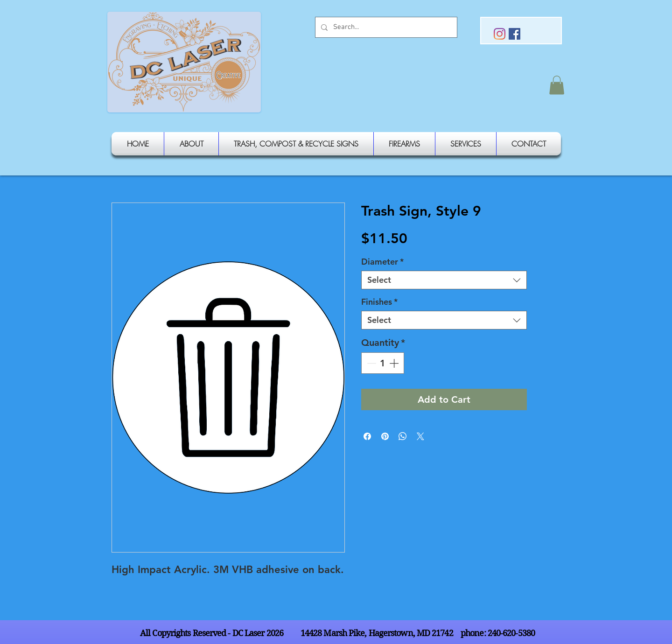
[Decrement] (371, 363)
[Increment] (395, 363)
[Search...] (385, 27)
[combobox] (444, 280)
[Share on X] (420, 436)
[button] (557, 85)
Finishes (379, 302)
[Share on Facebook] (367, 436)
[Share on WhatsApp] (403, 436)
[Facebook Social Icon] (514, 34)
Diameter (382, 262)
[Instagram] (500, 34)
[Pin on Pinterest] (385, 436)
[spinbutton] (383, 363)
